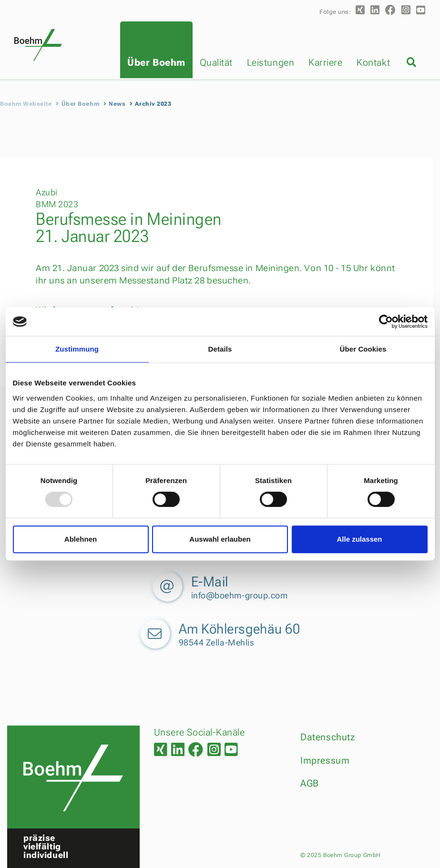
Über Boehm (156, 62)
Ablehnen (81, 539)
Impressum (325, 760)
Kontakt (373, 62)
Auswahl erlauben (220, 539)
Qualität (216, 62)
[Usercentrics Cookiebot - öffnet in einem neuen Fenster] (386, 322)
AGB (310, 783)
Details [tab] (220, 349)
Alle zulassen (359, 539)
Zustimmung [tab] (77, 349)
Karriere (325, 62)
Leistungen (271, 62)
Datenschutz (327, 737)
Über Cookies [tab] (363, 349)
